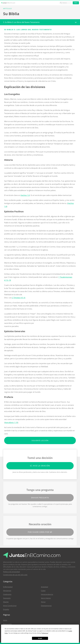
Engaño (6, 609)
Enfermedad (8, 587)
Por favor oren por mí (40, 532)
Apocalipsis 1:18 (11, 422)
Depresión (7, 598)
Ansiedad (44, 587)
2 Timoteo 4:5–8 (19, 298)
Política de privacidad (11, 572)
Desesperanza (46, 606)
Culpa (43, 591)
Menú (76, 3)
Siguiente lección (40, 440)
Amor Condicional (10, 606)
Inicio (5, 620)
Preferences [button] (45, 633)
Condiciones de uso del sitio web (15, 575)
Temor (43, 602)
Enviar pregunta (40, 498)
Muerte (6, 602)
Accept (40, 638)
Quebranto (7, 594)
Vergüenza (7, 591)
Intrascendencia (47, 594)
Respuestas (7, 624)
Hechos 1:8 (25, 195)
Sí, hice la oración (40, 466)
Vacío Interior (46, 598)
